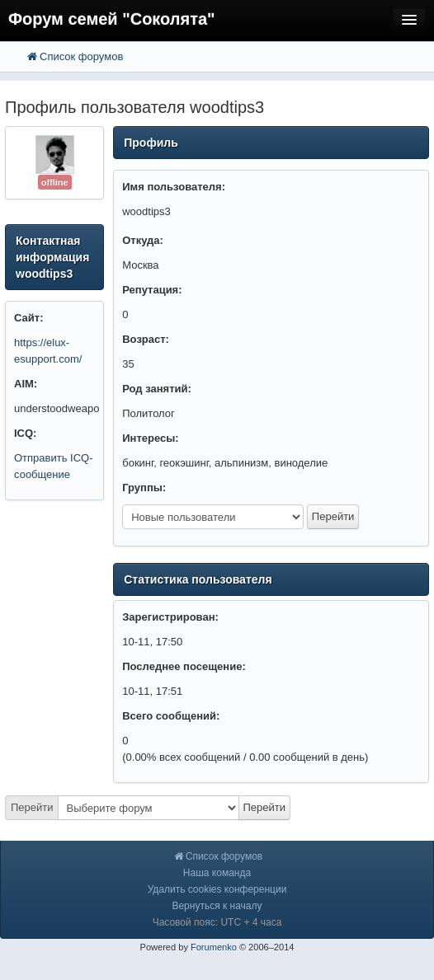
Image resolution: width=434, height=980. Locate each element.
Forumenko (214, 947)
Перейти (32, 807)
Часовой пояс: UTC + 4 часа (217, 922)
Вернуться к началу (217, 906)
